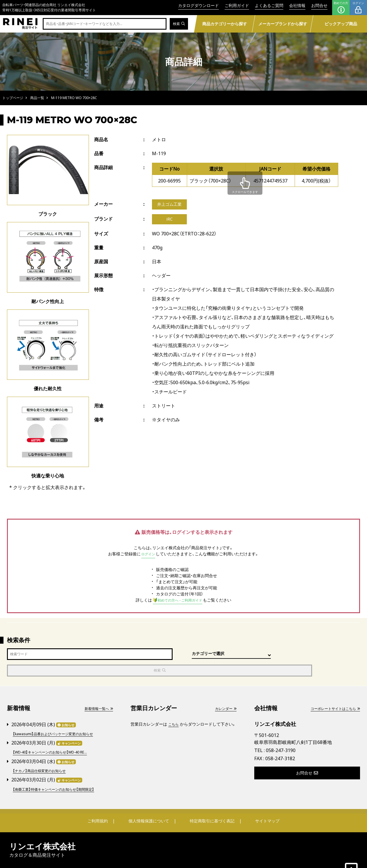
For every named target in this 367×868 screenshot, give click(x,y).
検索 (178, 24)
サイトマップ (264, 803)
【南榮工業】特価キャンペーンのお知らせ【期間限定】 (60, 771)
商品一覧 (37, 98)
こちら (174, 708)
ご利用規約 (101, 803)
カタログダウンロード (198, 5)
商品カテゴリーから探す (225, 24)
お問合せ (319, 5)
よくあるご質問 (269, 5)
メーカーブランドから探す (283, 24)
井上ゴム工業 (171, 205)
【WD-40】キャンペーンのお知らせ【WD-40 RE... (56, 735)
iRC (170, 221)
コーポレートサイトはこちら (331, 692)
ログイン (358, 8)
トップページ (13, 98)
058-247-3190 (281, 735)
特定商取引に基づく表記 (211, 803)
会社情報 (297, 5)
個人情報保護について (149, 803)
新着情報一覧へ (96, 692)
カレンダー (224, 692)
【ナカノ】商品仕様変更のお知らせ (43, 753)
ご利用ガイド (237, 5)
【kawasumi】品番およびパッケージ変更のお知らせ (59, 717)
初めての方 (341, 8)
